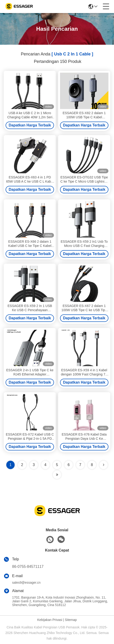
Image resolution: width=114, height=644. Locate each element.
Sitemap (71, 620)
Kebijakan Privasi (50, 620)
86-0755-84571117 (28, 567)
